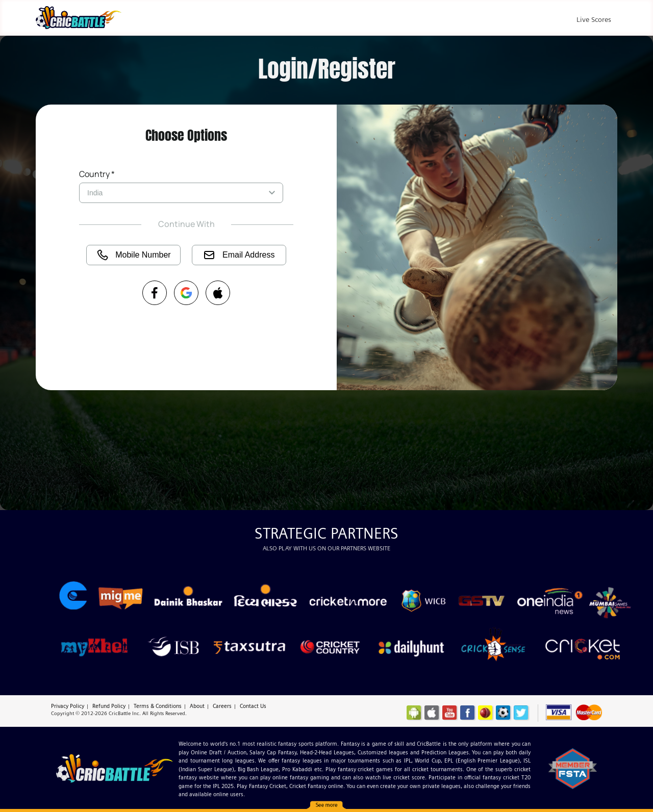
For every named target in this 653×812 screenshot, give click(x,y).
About (197, 706)
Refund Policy (109, 706)
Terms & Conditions (158, 706)
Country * (97, 174)
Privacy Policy (68, 706)
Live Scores (594, 19)
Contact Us (253, 706)
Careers (222, 706)
